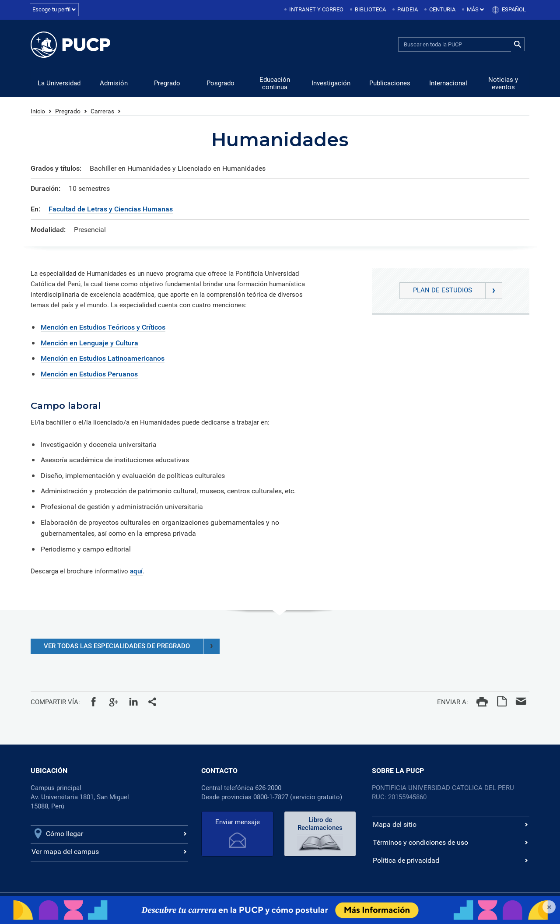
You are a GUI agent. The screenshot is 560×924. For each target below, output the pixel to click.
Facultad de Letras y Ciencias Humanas (111, 209)
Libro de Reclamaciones (320, 824)
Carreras (102, 112)
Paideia (408, 9)
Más (476, 9)
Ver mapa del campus (65, 852)
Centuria (442, 9)
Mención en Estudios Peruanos (89, 374)
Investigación (331, 84)
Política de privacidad (406, 861)
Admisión (114, 84)
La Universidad (59, 84)
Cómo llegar (65, 834)
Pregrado (167, 84)
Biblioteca (370, 9)
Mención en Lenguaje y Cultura (89, 343)
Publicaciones (390, 84)
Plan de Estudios (457, 291)
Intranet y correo (316, 9)
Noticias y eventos (503, 84)
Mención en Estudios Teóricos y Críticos (103, 328)
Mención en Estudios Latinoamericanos (103, 359)
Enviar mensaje (238, 822)
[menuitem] (315, 10)
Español (514, 9)
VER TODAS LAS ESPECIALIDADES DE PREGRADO (132, 646)
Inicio (38, 112)
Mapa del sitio (395, 825)
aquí (136, 572)
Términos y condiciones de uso (420, 843)
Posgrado (220, 84)
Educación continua (275, 84)
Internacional (448, 84)
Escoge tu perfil (54, 9)
